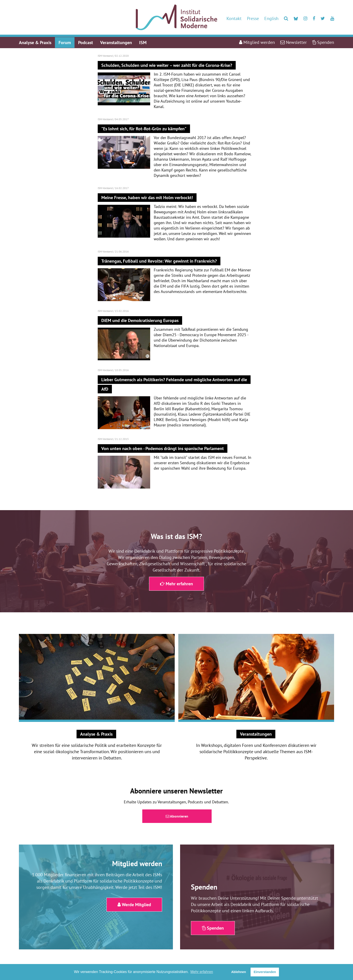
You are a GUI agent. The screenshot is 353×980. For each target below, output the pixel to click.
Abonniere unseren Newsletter (176, 791)
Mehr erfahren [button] (202, 972)
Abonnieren (177, 816)
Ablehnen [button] (239, 972)
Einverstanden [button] (265, 972)
